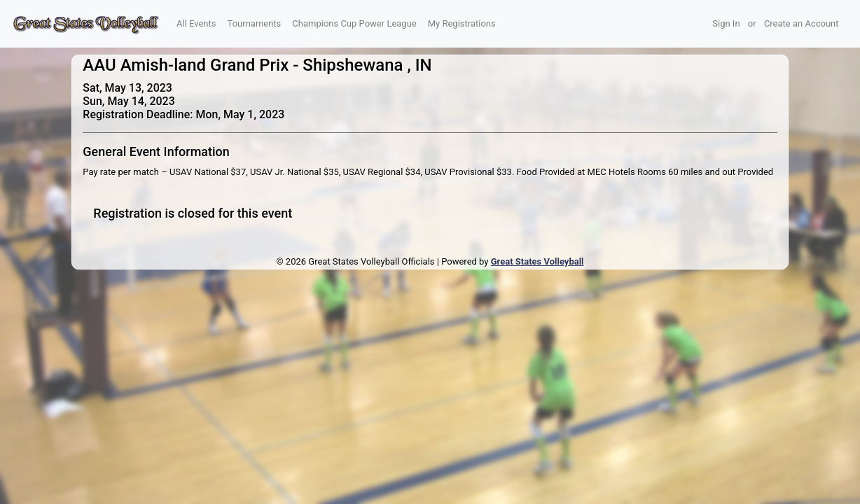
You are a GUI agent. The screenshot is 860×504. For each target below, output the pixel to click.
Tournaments (255, 23)
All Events (196, 23)
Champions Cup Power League (354, 23)
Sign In (726, 23)
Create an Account (802, 23)
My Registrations (462, 23)
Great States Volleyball (537, 261)
